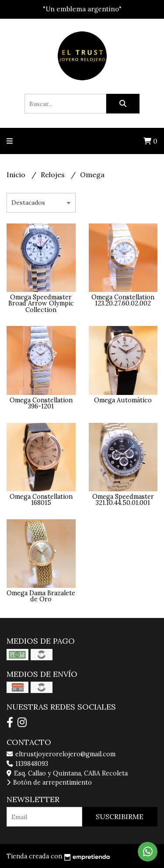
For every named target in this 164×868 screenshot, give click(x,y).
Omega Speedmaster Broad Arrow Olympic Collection (41, 304)
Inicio (17, 175)
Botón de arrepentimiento (49, 782)
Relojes (54, 175)
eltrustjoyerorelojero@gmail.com (61, 754)
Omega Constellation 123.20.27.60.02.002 (123, 300)
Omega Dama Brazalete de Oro (41, 596)
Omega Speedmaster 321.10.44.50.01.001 (123, 500)
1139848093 (27, 764)
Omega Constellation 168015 (41, 500)
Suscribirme (120, 817)
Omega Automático (123, 400)
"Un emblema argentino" (82, 9)
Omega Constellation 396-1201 (41, 403)
